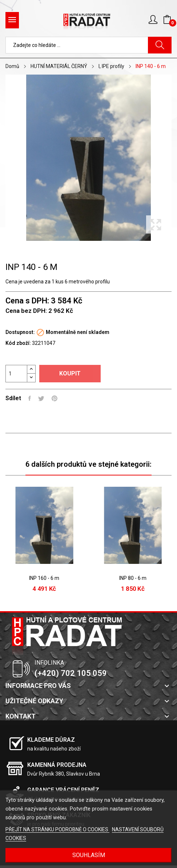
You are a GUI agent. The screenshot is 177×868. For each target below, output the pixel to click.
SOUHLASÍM (89, 855)
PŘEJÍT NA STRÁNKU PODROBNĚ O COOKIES (57, 829)
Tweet (41, 398)
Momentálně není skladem (78, 332)
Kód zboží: (18, 343)
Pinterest (55, 398)
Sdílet (30, 398)
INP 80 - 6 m (133, 578)
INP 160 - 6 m (44, 578)
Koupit (70, 373)
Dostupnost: (20, 332)
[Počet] (16, 374)
